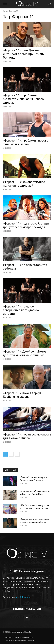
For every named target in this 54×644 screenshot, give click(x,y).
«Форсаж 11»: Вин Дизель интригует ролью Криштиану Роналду (24, 54)
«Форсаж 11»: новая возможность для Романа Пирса (27, 436)
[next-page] (17, 454)
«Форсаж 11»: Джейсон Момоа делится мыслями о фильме (25, 353)
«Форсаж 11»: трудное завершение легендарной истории (21, 310)
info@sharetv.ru (23, 597)
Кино (6, 45)
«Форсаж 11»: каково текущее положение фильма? (24, 184)
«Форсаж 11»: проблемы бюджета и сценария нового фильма (23, 99)
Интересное (8, 430)
